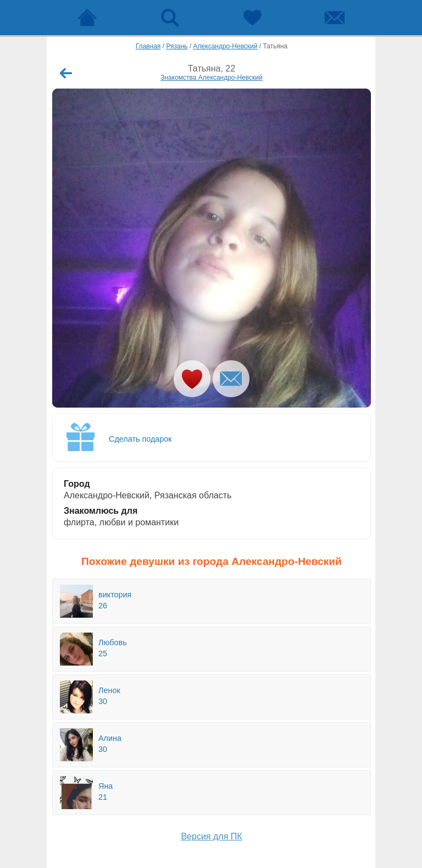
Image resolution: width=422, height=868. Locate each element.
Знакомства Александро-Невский (212, 78)
